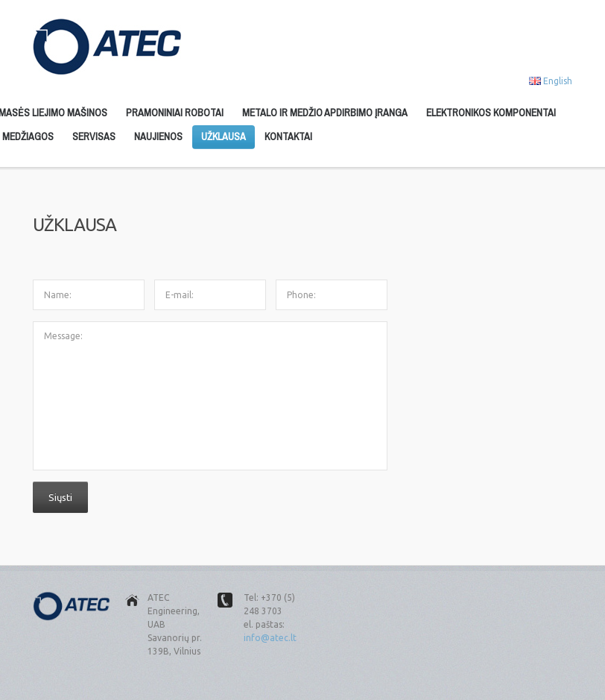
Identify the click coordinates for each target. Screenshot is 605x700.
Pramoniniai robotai (175, 113)
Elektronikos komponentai (491, 113)
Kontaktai (288, 136)
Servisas (94, 136)
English (558, 81)
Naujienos (158, 136)
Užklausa (224, 136)
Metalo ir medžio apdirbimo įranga (325, 113)
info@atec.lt (270, 638)
